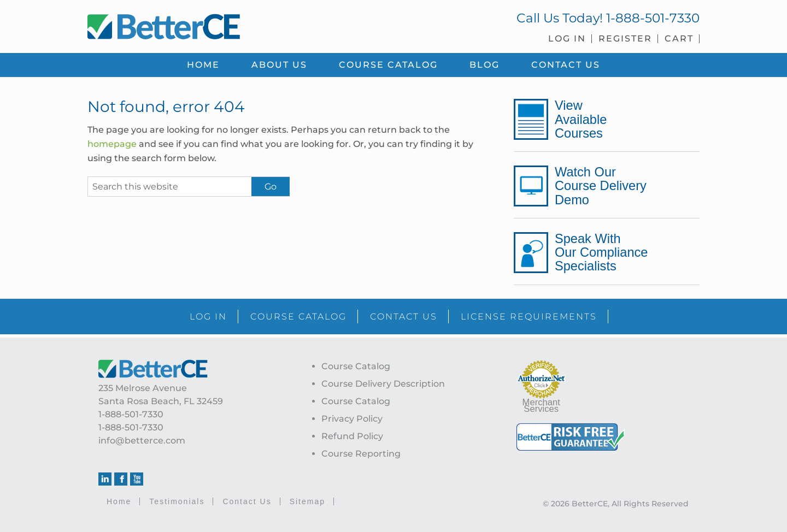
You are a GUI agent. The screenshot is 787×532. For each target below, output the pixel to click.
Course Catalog (356, 366)
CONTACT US (404, 317)
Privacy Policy (352, 419)
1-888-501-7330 (653, 18)
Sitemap (307, 501)
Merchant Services (541, 406)
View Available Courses (581, 119)
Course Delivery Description (383, 384)
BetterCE (234, 25)
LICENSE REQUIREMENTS (529, 317)
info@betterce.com (142, 441)
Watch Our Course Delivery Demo (601, 186)
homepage (112, 144)
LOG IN (208, 317)
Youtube (137, 479)
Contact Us (247, 501)
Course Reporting (361, 454)
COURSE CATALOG (298, 317)
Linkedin (105, 479)
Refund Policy (352, 436)
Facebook (121, 479)
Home (119, 501)
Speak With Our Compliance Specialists (601, 252)
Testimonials (177, 501)
